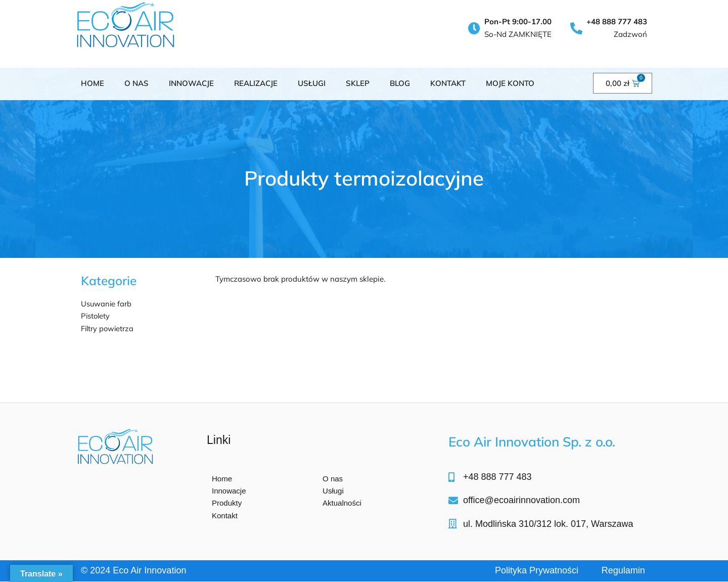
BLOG (400, 83)
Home (93, 83)
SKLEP (358, 83)
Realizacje (256, 83)
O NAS (136, 83)
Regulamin (623, 571)
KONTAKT (448, 83)
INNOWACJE (191, 83)
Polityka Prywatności (537, 571)
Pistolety (96, 316)
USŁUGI (312, 83)
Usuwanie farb (107, 304)
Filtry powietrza (108, 328)
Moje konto (510, 83)
